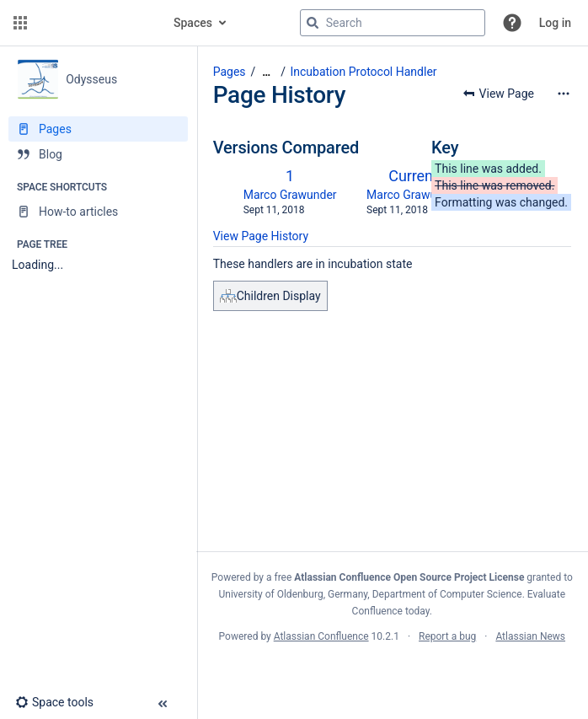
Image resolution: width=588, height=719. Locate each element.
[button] (20, 23)
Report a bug (447, 636)
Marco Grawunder (290, 195)
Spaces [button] (193, 23)
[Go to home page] (94, 23)
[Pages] (98, 129)
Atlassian (392, 673)
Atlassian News (530, 636)
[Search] (313, 23)
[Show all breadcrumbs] (266, 72)
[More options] (564, 94)
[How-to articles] (98, 212)
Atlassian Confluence (321, 636)
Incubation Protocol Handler (363, 72)
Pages (230, 72)
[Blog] (98, 154)
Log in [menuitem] (555, 23)
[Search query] (393, 23)
